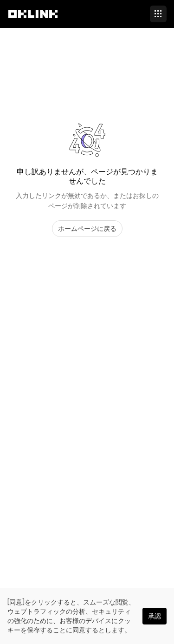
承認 (155, 616)
